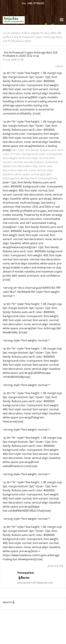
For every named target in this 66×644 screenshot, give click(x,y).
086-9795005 (36, 3)
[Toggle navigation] (62, 20)
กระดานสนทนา (12, 33)
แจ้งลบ (59, 66)
